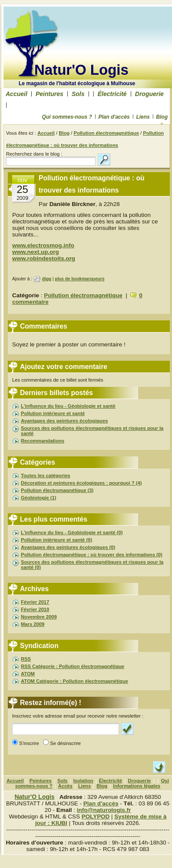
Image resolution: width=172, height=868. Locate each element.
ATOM (28, 674)
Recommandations (43, 441)
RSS (26, 659)
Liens (143, 117)
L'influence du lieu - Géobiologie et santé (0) (72, 532)
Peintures (50, 94)
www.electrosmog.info (43, 245)
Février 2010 (35, 609)
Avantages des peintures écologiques (64, 421)
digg (47, 279)
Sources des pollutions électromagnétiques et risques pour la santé (92, 431)
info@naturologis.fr (104, 810)
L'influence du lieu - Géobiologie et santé (68, 406)
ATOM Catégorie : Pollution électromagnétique (74, 681)
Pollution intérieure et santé (53, 413)
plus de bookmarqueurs (79, 279)
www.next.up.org (36, 252)
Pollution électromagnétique (106, 133)
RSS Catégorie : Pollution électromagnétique (73, 666)
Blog (162, 117)
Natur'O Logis (81, 70)
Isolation (83, 781)
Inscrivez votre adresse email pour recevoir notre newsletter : (78, 716)
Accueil (17, 94)
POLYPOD (96, 816)
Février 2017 (35, 602)
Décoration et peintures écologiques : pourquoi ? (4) (81, 483)
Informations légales (137, 786)
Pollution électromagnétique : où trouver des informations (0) (92, 555)
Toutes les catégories (46, 476)
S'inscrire (30, 743)
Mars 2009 (33, 624)
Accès (65, 786)
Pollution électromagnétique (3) (57, 490)
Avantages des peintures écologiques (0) (68, 547)
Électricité (112, 94)
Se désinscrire (67, 743)
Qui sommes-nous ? (67, 117)
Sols (78, 94)
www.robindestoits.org (44, 258)
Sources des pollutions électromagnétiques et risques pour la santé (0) (92, 565)
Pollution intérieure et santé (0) (56, 540)
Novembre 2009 (39, 617)
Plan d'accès (114, 117)
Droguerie (149, 94)
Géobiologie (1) (38, 498)
